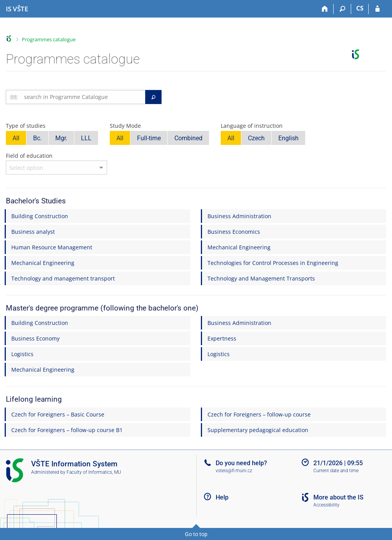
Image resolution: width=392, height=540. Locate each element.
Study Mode (125, 126)
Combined (188, 138)
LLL (86, 138)
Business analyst (33, 232)
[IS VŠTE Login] (377, 9)
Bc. (37, 138)
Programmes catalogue (49, 39)
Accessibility (326, 505)
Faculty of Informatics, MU (94, 472)
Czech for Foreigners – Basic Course (58, 414)
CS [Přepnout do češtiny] (360, 8)
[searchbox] (83, 97)
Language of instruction (252, 126)
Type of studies (26, 126)
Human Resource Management (52, 247)
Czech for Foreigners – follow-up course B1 (67, 430)
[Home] (325, 9)
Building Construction (40, 216)
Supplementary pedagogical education (258, 430)
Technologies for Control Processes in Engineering (273, 263)
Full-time (149, 138)
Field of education (29, 156)
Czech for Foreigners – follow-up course (259, 414)
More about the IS (338, 497)
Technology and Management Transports (261, 278)
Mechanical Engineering (239, 247)
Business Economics (234, 232)
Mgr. (61, 138)
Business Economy (35, 338)
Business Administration (239, 216)
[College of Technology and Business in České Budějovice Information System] (17, 9)
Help (222, 497)
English (288, 138)
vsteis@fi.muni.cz (234, 471)
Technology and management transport (63, 278)
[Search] (342, 9)
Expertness (222, 338)
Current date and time (336, 471)
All (16, 138)
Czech (256, 138)
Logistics (22, 354)
